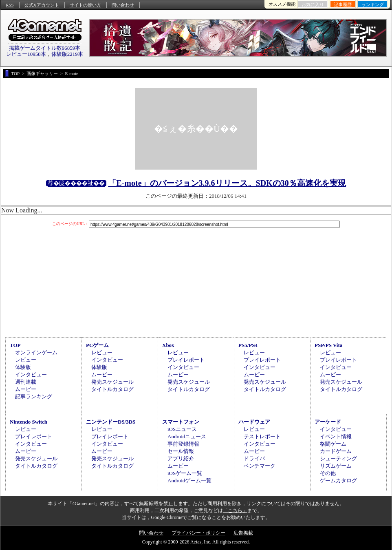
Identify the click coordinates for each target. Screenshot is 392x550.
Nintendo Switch (29, 422)
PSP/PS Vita (328, 345)
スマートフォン (181, 422)
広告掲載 (243, 533)
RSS (10, 5)
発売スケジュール (112, 382)
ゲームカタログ (338, 480)
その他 (328, 473)
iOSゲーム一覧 (185, 473)
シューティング (338, 458)
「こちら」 (235, 510)
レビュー (26, 360)
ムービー (26, 389)
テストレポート (262, 436)
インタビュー (31, 374)
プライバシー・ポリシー (198, 533)
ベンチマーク (260, 466)
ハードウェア (254, 422)
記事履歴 (343, 4)
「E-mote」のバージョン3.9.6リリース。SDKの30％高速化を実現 (227, 183)
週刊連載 (26, 382)
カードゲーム (336, 451)
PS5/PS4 (248, 345)
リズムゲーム (336, 466)
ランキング (373, 4)
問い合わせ (123, 5)
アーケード (328, 422)
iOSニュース (182, 429)
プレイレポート (186, 360)
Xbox (168, 345)
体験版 (23, 367)
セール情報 (181, 451)
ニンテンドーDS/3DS (111, 422)
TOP (15, 345)
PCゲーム (97, 345)
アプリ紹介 (181, 458)
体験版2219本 (67, 54)
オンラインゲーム (36, 352)
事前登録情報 (183, 444)
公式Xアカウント (42, 5)
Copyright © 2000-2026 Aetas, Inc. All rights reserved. (196, 542)
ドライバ (254, 458)
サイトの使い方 (85, 5)
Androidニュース (187, 436)
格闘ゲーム (333, 444)
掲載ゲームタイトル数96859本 (45, 48)
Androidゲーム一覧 (189, 480)
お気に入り (313, 4)
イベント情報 (336, 436)
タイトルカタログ (112, 389)
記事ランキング (34, 396)
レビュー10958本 (26, 54)
